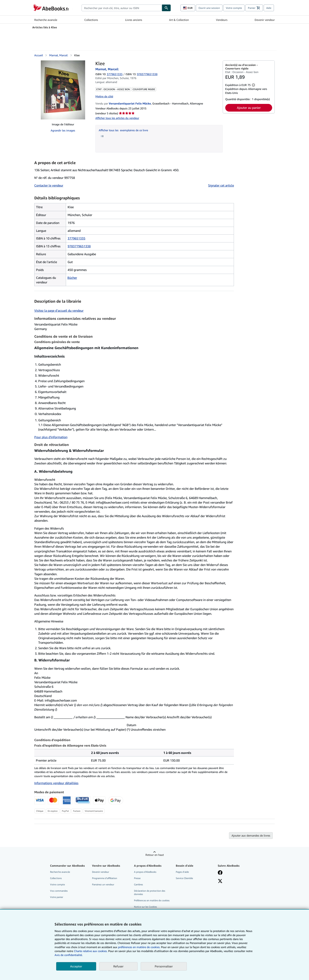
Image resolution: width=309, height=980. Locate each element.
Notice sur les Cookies (145, 907)
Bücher (72, 278)
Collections (91, 20)
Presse (137, 878)
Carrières (138, 884)
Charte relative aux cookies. (91, 951)
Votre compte (234, 8)
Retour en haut (155, 855)
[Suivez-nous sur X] (220, 881)
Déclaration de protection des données (150, 892)
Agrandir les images (63, 130)
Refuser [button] (118, 966)
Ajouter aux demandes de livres (251, 835)
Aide (269, 8)
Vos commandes (59, 891)
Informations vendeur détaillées (56, 783)
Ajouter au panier (249, 108)
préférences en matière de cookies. (139, 947)
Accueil (39, 55)
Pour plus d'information (51, 437)
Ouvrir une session (209, 8)
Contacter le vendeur (49, 185)
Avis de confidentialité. (69, 955)
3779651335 (115, 74)
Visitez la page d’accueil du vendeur (59, 311)
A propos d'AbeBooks (145, 872)
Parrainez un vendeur (103, 884)
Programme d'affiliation (105, 878)
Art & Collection (179, 20)
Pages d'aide (182, 872)
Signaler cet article (221, 185)
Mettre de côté (104, 96)
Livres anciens (134, 20)
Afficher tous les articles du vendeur (117, 118)
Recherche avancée (46, 20)
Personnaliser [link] (164, 966)
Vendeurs (222, 20)
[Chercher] (166, 8)
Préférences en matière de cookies (152, 900)
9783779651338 (79, 246)
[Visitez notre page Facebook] (220, 873)
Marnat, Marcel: (59, 55)
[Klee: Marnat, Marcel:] (63, 90)
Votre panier (57, 897)
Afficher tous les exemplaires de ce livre (123, 130)
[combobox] (122, 8)
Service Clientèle (184, 878)
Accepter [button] (76, 966)
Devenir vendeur (265, 20)
